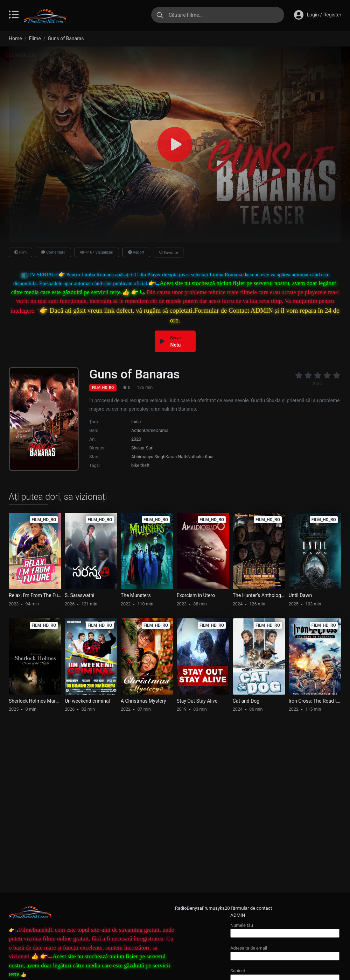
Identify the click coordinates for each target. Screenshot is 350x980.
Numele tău (285, 929)
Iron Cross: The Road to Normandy (315, 701)
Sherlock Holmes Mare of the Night (35, 701)
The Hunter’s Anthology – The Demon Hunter (259, 595)
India (136, 422)
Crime (150, 430)
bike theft (140, 465)
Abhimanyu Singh (148, 457)
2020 (136, 439)
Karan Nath (177, 457)
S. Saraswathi (80, 595)
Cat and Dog (246, 701)
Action (138, 430)
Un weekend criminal (87, 701)
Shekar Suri (142, 448)
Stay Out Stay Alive (197, 701)
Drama (162, 430)
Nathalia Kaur (201, 457)
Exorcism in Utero (196, 595)
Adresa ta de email (285, 952)
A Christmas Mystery (143, 701)
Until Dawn (300, 595)
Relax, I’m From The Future (35, 595)
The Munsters (136, 595)
